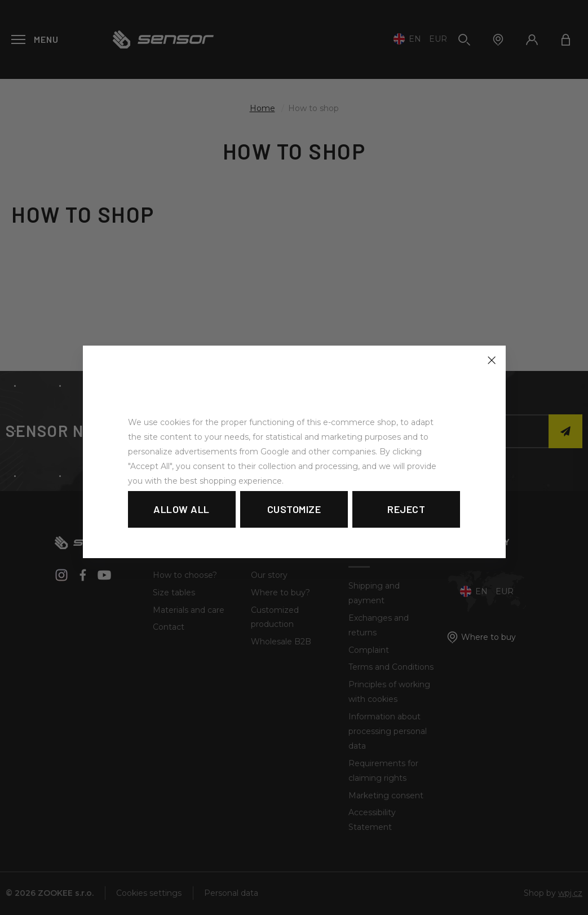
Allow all (182, 509)
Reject (406, 509)
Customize (294, 509)
